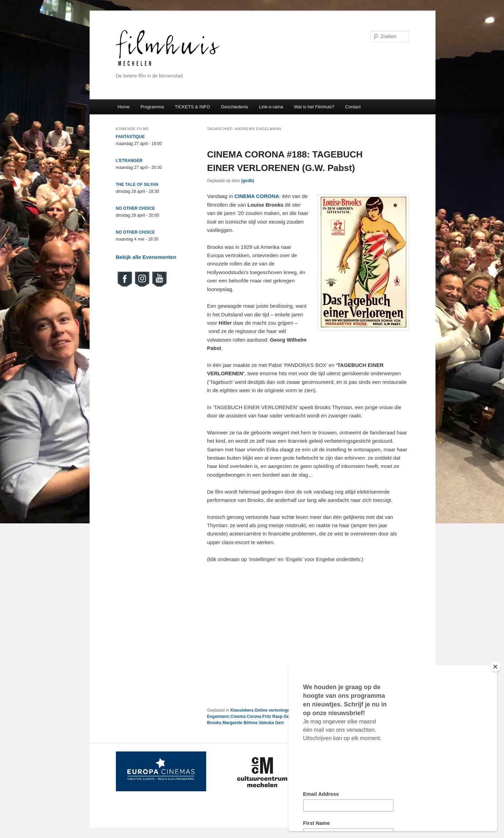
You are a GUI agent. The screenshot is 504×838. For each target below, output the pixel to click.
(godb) (248, 181)
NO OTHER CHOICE (135, 208)
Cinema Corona (246, 717)
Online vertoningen (273, 710)
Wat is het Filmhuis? (314, 107)
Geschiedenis (235, 107)
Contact (353, 107)
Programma (152, 107)
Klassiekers (242, 710)
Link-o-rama (271, 107)
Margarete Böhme (240, 723)
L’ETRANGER (129, 161)
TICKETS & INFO (192, 107)
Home (124, 107)
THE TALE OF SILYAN (137, 184)
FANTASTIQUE (130, 137)
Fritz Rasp (273, 717)
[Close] (495, 667)
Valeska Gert (271, 723)
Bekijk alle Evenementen (146, 257)
